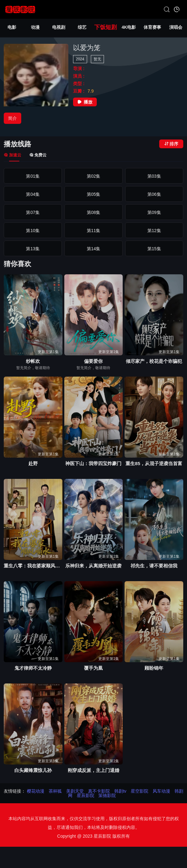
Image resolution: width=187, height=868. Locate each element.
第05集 (94, 194)
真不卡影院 (99, 791)
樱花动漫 (36, 791)
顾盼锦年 (154, 668)
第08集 (94, 212)
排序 (171, 144)
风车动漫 (161, 791)
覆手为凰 (93, 668)
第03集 (154, 176)
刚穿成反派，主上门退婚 (93, 770)
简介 (12, 118)
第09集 (154, 212)
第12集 (154, 231)
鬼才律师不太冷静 (33, 668)
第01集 (33, 176)
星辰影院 (86, 795)
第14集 (94, 249)
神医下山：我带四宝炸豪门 (93, 463)
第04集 (33, 194)
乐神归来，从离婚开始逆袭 (93, 566)
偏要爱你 (93, 361)
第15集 (154, 249)
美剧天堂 (75, 791)
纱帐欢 (33, 361)
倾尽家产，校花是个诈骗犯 (154, 361)
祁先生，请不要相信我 (154, 566)
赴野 (33, 463)
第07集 (33, 212)
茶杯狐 (55, 791)
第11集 (94, 231)
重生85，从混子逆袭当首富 (154, 463)
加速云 (12, 155)
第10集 (33, 231)
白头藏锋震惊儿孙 (33, 770)
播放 (85, 102)
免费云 (38, 155)
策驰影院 (107, 795)
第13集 (33, 249)
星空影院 (140, 791)
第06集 (154, 194)
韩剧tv (120, 791)
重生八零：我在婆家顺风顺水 (33, 566)
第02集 (94, 176)
